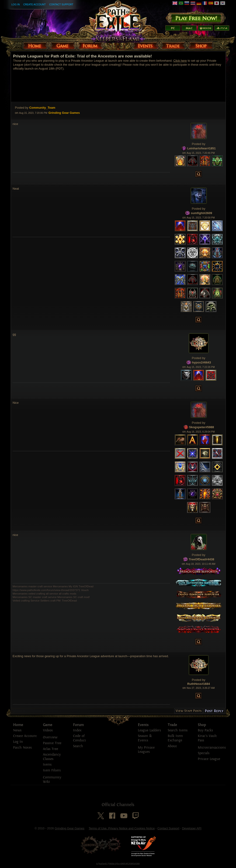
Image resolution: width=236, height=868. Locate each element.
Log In (16, 4)
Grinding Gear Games (70, 828)
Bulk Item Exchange (175, 738)
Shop (202, 725)
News (17, 730)
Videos (48, 730)
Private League (209, 759)
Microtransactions (212, 748)
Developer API (192, 828)
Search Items (178, 730)
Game (48, 725)
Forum (78, 725)
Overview (50, 737)
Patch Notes (22, 748)
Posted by (22, 108)
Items (47, 765)
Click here (180, 61)
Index (77, 730)
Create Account (35, 4)
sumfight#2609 (201, 213)
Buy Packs (205, 730)
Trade (172, 725)
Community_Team (42, 108)
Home (18, 725)
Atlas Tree (50, 749)
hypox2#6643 (201, 362)
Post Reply (214, 711)
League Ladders (149, 730)
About (172, 746)
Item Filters (52, 770)
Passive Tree (52, 743)
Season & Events (145, 738)
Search (78, 746)
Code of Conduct (80, 738)
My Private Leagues (146, 750)
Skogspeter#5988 (202, 427)
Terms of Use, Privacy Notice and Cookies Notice (122, 828)
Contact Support (61, 4)
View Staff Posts (189, 711)
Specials (204, 753)
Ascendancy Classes (52, 757)
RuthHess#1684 (199, 684)
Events (143, 725)
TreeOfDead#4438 (201, 559)
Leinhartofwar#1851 (201, 148)
